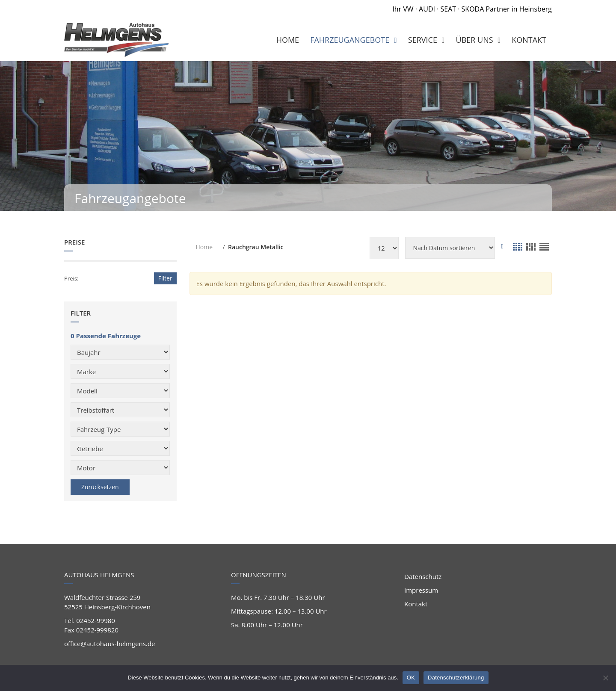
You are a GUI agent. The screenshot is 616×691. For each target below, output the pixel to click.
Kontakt (416, 604)
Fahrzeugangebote (350, 40)
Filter (165, 278)
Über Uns (475, 40)
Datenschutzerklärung (456, 678)
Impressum (421, 590)
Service (423, 40)
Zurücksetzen (100, 487)
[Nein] (605, 678)
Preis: (71, 278)
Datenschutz (423, 576)
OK (411, 678)
